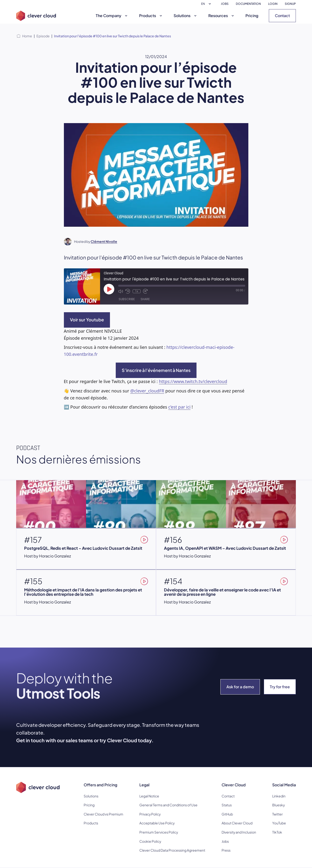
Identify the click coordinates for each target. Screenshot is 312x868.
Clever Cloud (234, 785)
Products (151, 16)
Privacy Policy (150, 814)
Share (145, 299)
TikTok (277, 832)
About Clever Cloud (237, 823)
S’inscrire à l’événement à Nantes (156, 370)
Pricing (252, 16)
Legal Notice (149, 796)
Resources (222, 16)
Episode (43, 36)
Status (227, 805)
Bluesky (278, 805)
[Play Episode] (109, 289)
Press (226, 850)
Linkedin (279, 796)
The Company (112, 16)
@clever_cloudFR (147, 391)
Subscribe (127, 299)
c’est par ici (179, 407)
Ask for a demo (240, 687)
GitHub (227, 814)
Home (27, 36)
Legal (144, 785)
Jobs (225, 841)
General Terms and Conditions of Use (168, 805)
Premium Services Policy (159, 832)
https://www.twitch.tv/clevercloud (193, 381)
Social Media (284, 785)
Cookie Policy (150, 841)
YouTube (279, 823)
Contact (282, 16)
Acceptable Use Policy (157, 823)
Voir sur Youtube (87, 320)
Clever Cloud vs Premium (103, 814)
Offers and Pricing (100, 785)
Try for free (280, 687)
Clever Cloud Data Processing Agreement (172, 850)
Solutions (186, 16)
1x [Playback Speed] (137, 291)
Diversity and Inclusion (239, 832)
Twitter (278, 814)
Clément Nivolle (104, 241)
